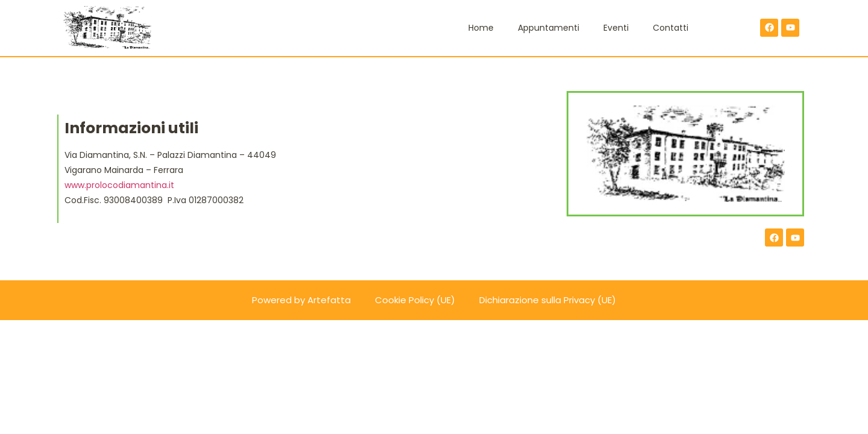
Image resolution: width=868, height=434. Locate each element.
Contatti (671, 28)
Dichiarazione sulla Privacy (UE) (548, 300)
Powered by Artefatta (301, 300)
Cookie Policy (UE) (415, 300)
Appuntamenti (549, 28)
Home (481, 28)
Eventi (616, 28)
